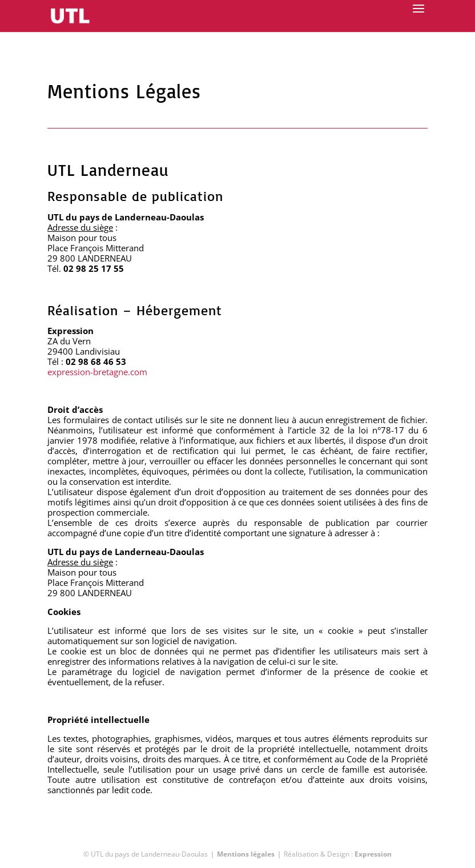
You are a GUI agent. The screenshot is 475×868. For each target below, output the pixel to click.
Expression (373, 854)
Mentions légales (246, 854)
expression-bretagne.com (97, 372)
